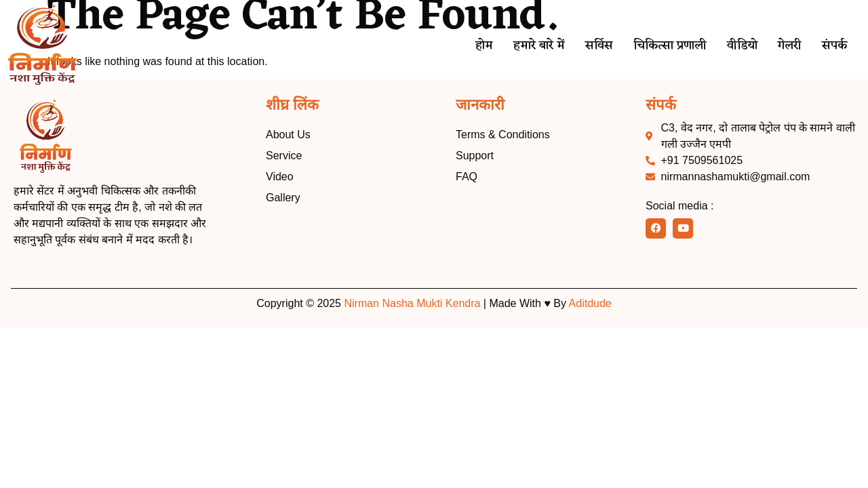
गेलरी (788, 46)
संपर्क (834, 46)
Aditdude (590, 303)
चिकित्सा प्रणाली (662, 46)
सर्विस (588, 46)
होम (469, 46)
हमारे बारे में (526, 46)
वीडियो (737, 46)
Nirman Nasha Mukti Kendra (412, 303)
